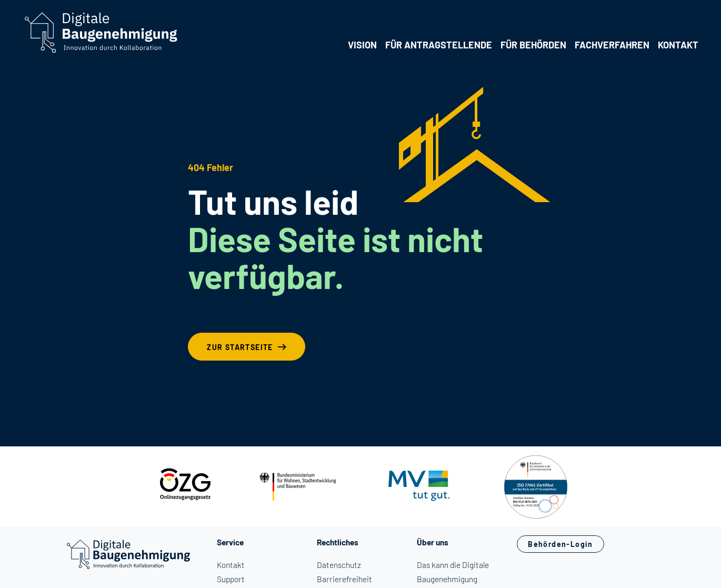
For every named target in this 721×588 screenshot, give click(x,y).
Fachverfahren (612, 45)
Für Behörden (533, 45)
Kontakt (678, 45)
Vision (362, 45)
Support (231, 579)
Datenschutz (339, 565)
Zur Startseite (240, 347)
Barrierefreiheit (344, 579)
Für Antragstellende (439, 45)
